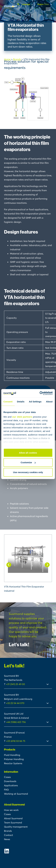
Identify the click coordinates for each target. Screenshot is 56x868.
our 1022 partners (22, 417)
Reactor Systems (13, 763)
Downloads (10, 781)
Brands (17, 59)
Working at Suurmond (16, 794)
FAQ (6, 790)
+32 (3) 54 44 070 (15, 703)
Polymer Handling (14, 759)
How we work (11, 810)
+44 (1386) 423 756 (16, 722)
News (7, 839)
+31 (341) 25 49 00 (16, 684)
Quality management (16, 827)
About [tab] (49, 401)
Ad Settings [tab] (35, 401)
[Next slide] (47, 565)
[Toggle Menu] (48, 9)
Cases (7, 777)
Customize (28, 462)
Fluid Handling (12, 755)
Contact (9, 835)
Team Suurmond (13, 823)
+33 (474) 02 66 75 (16, 741)
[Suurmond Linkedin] (28, 851)
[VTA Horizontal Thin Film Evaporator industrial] (28, 564)
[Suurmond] (10, 7)
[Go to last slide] (9, 565)
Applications (11, 785)
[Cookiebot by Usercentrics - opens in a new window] (40, 393)
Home (7, 59)
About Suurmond (13, 818)
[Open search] (19, 4)
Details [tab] (21, 401)
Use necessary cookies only (28, 472)
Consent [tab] (8, 401)
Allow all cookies (28, 453)
